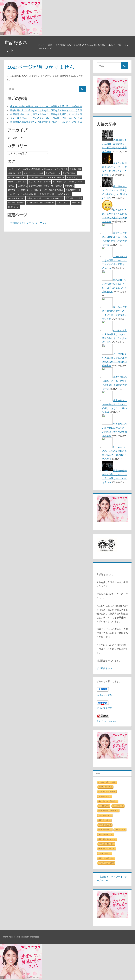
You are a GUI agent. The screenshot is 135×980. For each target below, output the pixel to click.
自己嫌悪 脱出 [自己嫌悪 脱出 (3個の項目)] (32, 202)
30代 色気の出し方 (105, 815)
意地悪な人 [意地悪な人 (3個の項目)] (69, 186)
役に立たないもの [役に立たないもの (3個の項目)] (60, 181)
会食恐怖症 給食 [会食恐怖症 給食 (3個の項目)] (69, 173)
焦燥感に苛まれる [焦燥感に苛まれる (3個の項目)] (56, 190)
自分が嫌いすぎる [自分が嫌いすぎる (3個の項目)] (42, 198)
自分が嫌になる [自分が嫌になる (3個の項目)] (57, 198)
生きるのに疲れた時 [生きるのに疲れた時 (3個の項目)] (46, 194)
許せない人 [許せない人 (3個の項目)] (76, 202)
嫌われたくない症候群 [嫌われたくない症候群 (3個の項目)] (17, 181)
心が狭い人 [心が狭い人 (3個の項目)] (22, 186)
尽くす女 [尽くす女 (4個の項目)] (32, 181)
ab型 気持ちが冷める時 (106, 863)
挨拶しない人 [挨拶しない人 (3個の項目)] (27, 190)
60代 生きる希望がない (106, 858)
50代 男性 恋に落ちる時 (107, 849)
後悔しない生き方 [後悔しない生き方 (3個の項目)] (77, 181)
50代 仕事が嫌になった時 (107, 839)
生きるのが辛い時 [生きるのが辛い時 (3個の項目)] (29, 194)
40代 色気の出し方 (105, 830)
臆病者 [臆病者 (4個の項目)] (29, 198)
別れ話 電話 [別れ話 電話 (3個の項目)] (33, 177)
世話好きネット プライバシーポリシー (30, 223)
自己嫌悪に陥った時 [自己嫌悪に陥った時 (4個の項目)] (16, 202)
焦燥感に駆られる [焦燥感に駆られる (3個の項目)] (73, 190)
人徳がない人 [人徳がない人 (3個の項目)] (47, 169)
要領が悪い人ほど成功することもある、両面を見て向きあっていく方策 (46, 110)
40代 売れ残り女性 (105, 825)
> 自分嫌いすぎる (105, 796)
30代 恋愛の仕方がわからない (109, 811)
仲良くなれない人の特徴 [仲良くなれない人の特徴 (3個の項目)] (33, 173)
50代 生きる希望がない (106, 844)
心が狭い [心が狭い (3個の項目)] (12, 186)
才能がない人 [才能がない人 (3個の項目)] (14, 190)
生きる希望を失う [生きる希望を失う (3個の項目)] (64, 194)
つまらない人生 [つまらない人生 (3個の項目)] (15, 169)
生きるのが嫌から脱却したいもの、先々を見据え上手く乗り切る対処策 (46, 106)
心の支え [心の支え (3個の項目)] (59, 186)
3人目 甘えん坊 (118, 806)
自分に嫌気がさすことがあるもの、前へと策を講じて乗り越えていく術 (46, 118)
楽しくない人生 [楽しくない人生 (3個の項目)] (41, 190)
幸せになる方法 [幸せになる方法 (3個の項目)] (44, 181)
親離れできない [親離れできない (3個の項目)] (63, 202)
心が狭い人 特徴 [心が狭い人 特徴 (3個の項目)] (35, 186)
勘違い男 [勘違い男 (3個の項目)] (61, 177)
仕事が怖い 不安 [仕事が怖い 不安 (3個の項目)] (15, 173)
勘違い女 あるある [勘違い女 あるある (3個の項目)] (48, 177)
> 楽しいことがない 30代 (107, 792)
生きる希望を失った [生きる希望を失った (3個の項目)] (16, 198)
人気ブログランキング (106, 721)
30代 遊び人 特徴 (105, 820)
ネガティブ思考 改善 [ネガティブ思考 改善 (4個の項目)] (31, 169)
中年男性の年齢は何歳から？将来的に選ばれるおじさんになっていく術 (46, 122)
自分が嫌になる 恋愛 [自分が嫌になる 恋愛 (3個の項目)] (74, 198)
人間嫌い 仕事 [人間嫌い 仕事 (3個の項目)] (75, 169)
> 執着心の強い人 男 (106, 787)
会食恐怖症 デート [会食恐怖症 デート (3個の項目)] (53, 173)
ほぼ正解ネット (104, 668)
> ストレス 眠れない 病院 (107, 782)
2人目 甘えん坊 (104, 806)
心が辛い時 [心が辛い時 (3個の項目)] (49, 186)
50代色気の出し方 (105, 853)
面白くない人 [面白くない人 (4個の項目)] (14, 207)
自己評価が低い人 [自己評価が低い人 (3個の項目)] (47, 202)
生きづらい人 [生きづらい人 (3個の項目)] (14, 194)
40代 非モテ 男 (120, 830)
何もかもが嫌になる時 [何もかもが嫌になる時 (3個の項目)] (17, 177)
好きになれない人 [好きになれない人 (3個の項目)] (74, 177)
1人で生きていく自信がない (108, 801)
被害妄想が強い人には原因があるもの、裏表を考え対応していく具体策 (46, 114)
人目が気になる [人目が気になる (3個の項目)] (61, 169)
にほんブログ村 (104, 695)
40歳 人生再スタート (106, 834)
